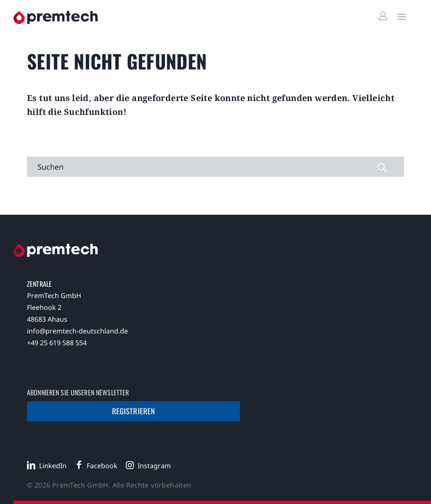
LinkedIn (53, 466)
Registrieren (134, 411)
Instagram (154, 466)
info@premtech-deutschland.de (77, 331)
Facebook (102, 466)
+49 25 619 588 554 (57, 343)
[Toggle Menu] (399, 16)
